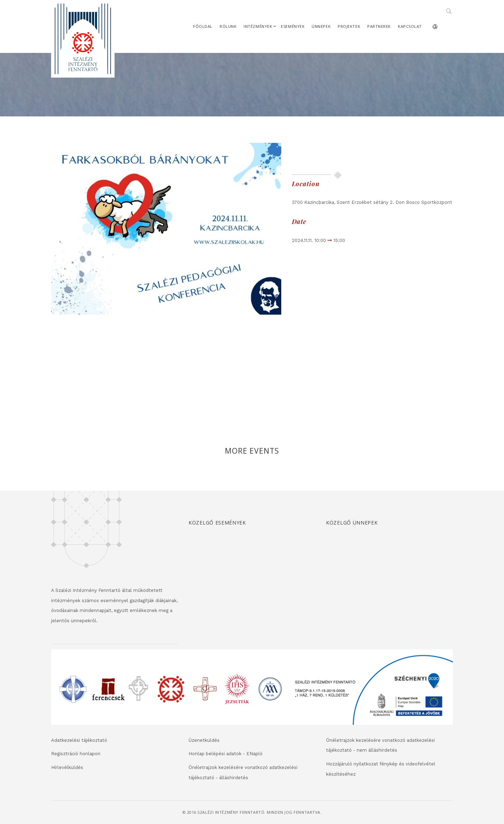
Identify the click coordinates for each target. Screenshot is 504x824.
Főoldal (203, 26)
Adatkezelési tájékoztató (79, 740)
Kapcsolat (410, 26)
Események (293, 26)
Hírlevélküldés (67, 767)
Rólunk (228, 26)
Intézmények (258, 26)
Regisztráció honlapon (76, 754)
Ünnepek (321, 26)
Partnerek (379, 26)
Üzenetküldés (204, 740)
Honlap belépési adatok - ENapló (226, 754)
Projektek (349, 26)
